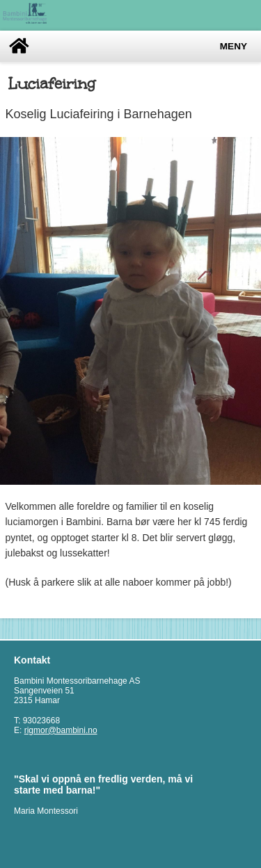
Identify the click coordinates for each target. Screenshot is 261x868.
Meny (234, 46)
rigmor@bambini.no (61, 730)
